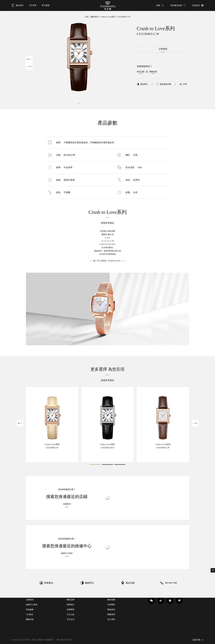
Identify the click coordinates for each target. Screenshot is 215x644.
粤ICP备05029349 (64, 640)
